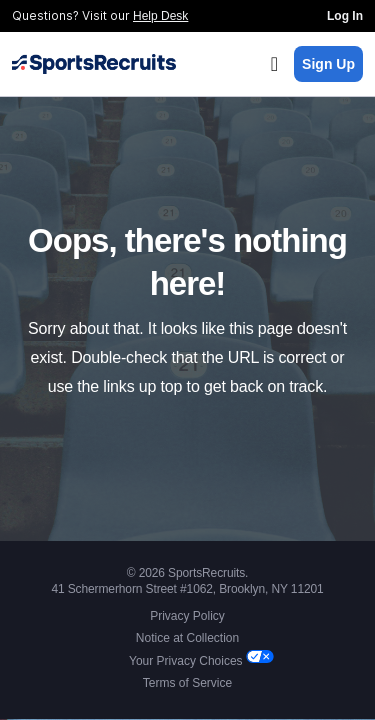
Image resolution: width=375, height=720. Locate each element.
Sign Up (328, 64)
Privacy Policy (187, 616)
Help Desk (160, 16)
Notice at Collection (187, 638)
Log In (345, 16)
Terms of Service (187, 683)
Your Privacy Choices (187, 661)
